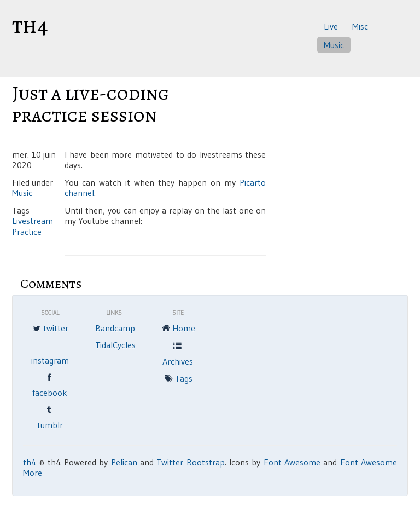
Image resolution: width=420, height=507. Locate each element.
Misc (360, 26)
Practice (27, 232)
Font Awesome (292, 462)
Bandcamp (115, 328)
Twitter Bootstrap (190, 462)
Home (178, 329)
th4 (30, 25)
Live (331, 26)
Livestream (33, 221)
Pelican (124, 462)
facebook (50, 384)
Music (334, 45)
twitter (50, 329)
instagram (50, 360)
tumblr (50, 417)
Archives (178, 353)
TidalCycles (115, 345)
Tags (178, 379)
